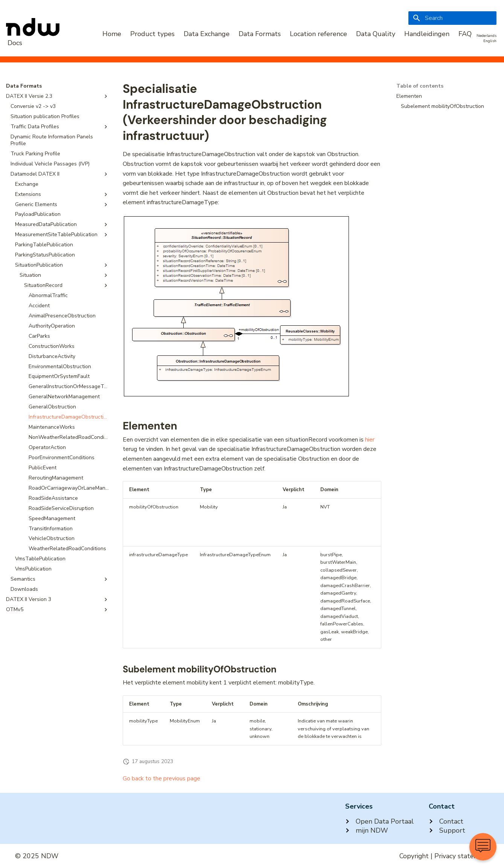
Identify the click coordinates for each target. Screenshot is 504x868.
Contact (446, 821)
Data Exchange (207, 34)
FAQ (465, 34)
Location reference (318, 34)
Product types (152, 34)
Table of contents (420, 86)
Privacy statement (462, 856)
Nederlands (486, 36)
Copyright (414, 856)
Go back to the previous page (161, 778)
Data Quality (376, 34)
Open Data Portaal (379, 821)
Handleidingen (427, 34)
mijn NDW (367, 830)
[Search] (452, 18)
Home (112, 34)
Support (447, 830)
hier (370, 440)
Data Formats (260, 34)
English (490, 41)
